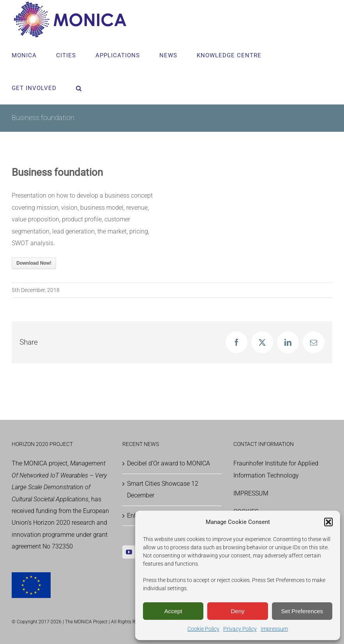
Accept (173, 611)
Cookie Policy (203, 629)
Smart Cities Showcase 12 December (163, 489)
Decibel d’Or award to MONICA (168, 463)
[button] (328, 522)
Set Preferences (302, 611)
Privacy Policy (240, 629)
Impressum (274, 629)
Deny (237, 611)
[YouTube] (129, 552)
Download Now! (34, 263)
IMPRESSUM (251, 493)
